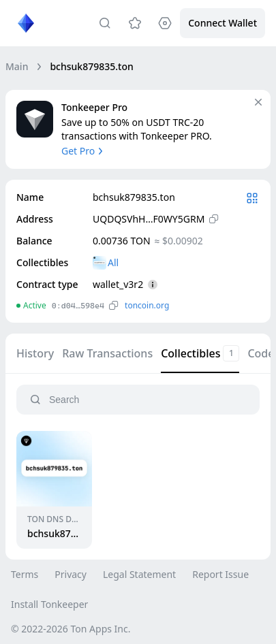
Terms (25, 574)
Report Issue (220, 574)
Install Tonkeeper (49, 604)
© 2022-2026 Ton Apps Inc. (71, 629)
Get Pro (83, 151)
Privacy (71, 574)
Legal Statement (139, 574)
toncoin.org (147, 305)
